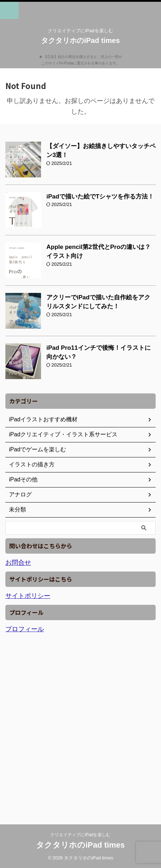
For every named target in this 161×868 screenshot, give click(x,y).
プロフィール (25, 629)
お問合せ (18, 563)
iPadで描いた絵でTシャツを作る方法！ (100, 197)
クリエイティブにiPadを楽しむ (80, 835)
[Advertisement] (80, 726)
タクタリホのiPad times (80, 40)
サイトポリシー (28, 596)
